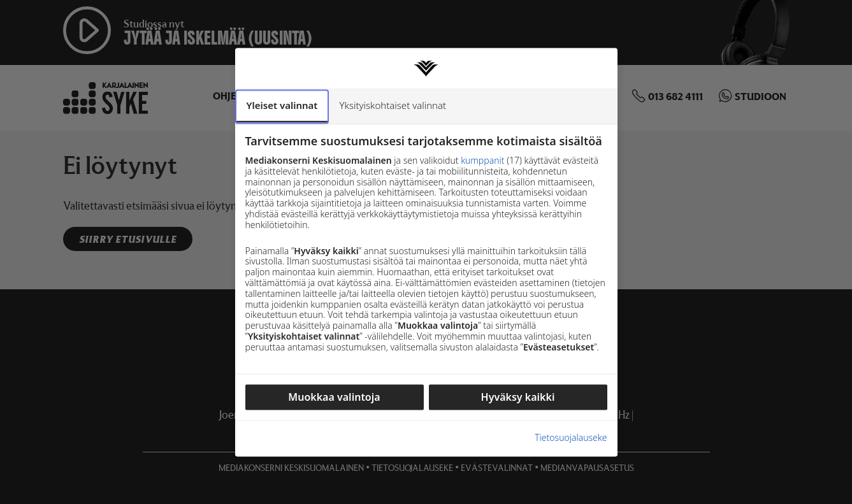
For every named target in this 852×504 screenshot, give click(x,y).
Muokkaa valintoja (334, 397)
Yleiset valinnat (282, 105)
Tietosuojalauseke (571, 439)
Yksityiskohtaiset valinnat (393, 105)
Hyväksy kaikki (518, 397)
